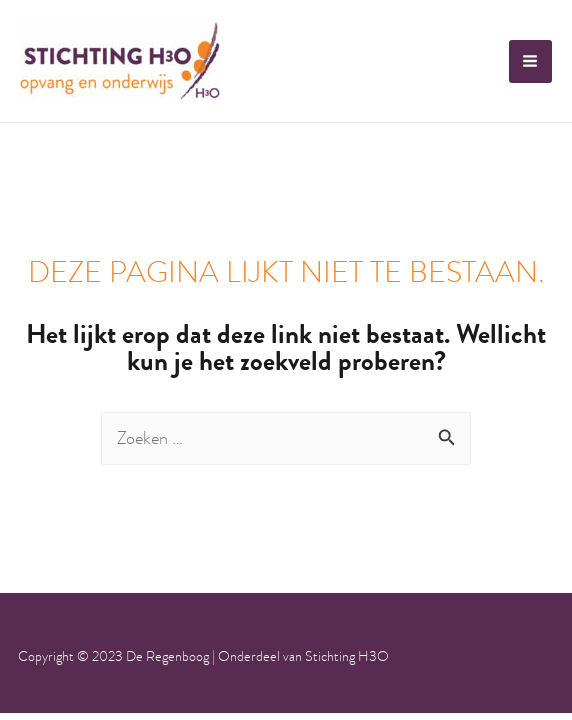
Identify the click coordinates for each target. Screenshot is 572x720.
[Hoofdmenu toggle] (530, 61)
